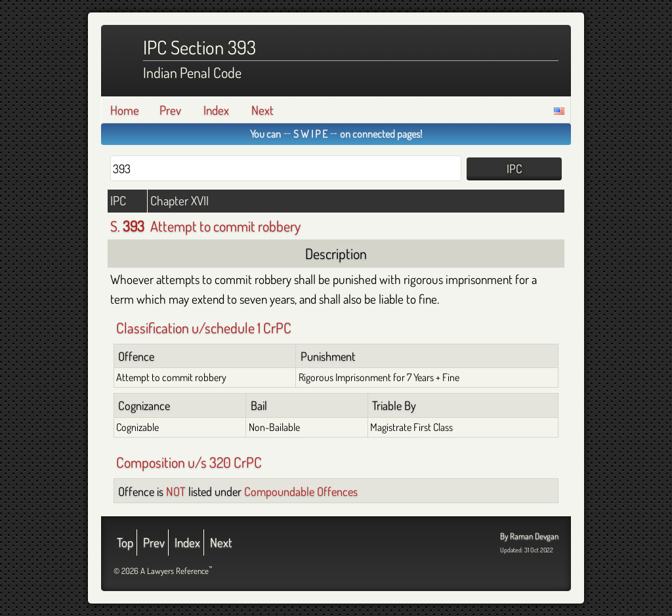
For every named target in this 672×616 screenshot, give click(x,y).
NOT (176, 491)
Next (262, 110)
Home (125, 110)
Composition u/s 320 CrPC (189, 462)
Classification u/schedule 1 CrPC (204, 327)
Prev (170, 110)
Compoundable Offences (301, 491)
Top (125, 542)
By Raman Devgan (529, 536)
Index (216, 110)
